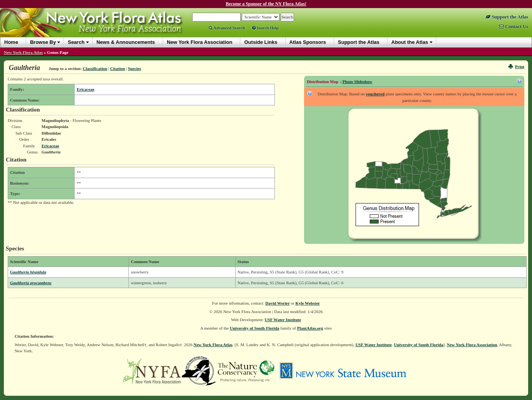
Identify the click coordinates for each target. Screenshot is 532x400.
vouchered (375, 94)
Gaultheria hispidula (28, 272)
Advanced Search (227, 28)
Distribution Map (323, 82)
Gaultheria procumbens (31, 283)
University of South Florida (255, 328)
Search (76, 42)
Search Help (265, 28)
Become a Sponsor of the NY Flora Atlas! (266, 4)
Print (516, 67)
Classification (95, 68)
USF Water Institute (283, 320)
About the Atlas (410, 42)
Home (11, 42)
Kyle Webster (308, 303)
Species (135, 68)
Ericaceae (85, 89)
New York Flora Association (472, 345)
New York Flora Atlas (23, 52)
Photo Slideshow (357, 82)
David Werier (278, 303)
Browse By (43, 42)
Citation (118, 68)
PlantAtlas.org (310, 328)
